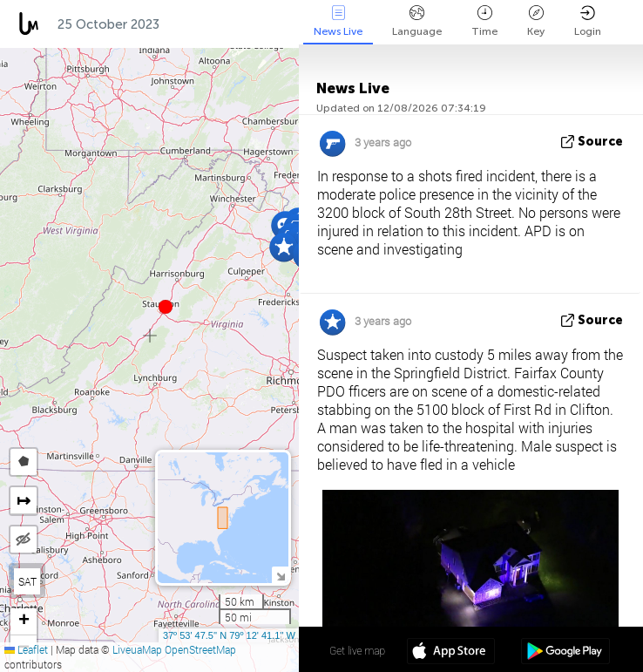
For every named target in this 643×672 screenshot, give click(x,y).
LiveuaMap (137, 649)
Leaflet (26, 649)
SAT (27, 581)
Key (536, 21)
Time (484, 21)
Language (417, 21)
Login (588, 21)
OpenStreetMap (200, 649)
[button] (166, 307)
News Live (338, 21)
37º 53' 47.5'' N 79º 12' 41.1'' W (229, 635)
